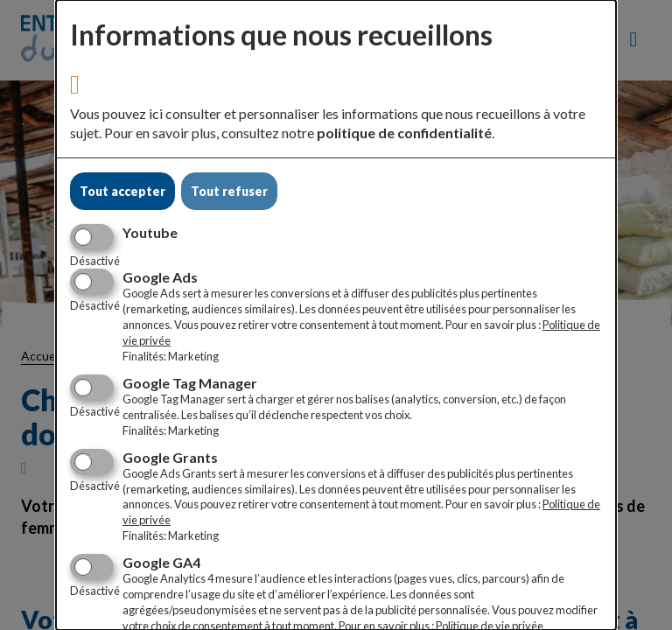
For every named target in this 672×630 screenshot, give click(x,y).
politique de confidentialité (404, 133)
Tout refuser (229, 191)
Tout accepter (122, 191)
